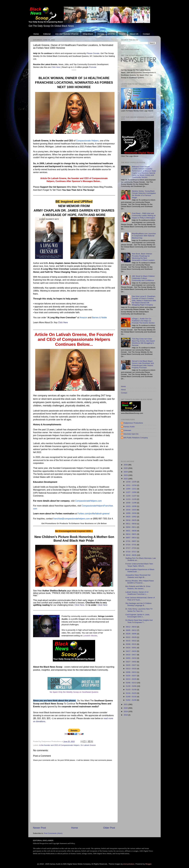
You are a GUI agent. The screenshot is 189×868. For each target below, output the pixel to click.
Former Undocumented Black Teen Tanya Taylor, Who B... (139, 565)
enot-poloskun (129, 864)
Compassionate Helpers (87, 141)
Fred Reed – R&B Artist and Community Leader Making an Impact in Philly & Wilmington (144, 215)
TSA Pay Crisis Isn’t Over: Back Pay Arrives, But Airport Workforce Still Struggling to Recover (143, 342)
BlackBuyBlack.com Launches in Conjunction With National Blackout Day (144, 236)
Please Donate (93, 53)
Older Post (109, 828)
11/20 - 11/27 (131, 496)
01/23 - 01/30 (131, 690)
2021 (126, 704)
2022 (126, 479)
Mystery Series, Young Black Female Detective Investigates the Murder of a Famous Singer (144, 194)
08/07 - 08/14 (131, 538)
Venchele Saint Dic (131, 434)
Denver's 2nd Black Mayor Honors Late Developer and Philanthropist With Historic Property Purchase (143, 364)
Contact (146, 34)
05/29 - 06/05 (131, 634)
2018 (126, 715)
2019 (126, 711)
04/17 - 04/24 (131, 651)
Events (112, 34)
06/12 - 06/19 (131, 627)
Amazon (83, 318)
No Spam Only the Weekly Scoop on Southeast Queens (74, 692)
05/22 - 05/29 (131, 637)
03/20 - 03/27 (131, 665)
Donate (101, 34)
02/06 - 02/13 (131, 683)
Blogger (148, 864)
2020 (126, 708)
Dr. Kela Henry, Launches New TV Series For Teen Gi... (139, 610)
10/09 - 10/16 (131, 513)
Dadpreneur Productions (133, 423)
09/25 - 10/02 (131, 517)
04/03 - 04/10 (131, 658)
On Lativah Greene (88, 745)
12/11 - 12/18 (131, 485)
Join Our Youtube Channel (67, 34)
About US (134, 34)
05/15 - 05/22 (131, 641)
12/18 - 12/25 (131, 482)
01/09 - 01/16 (131, 697)
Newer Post (39, 828)
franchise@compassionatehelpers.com (72, 519)
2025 (126, 468)
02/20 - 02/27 (131, 676)
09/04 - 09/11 (131, 527)
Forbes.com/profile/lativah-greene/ (94, 514)
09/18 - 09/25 (131, 520)
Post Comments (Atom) (53, 833)
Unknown (127, 430)
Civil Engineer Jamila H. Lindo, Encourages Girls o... (138, 616)
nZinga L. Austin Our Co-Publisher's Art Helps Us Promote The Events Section (143, 321)
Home (36, 34)
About (123, 390)
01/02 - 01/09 (131, 700)
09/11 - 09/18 (131, 524)
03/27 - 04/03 (131, 662)
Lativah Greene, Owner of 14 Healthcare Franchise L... (137, 593)
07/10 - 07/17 (131, 552)
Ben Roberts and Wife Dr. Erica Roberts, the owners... (138, 587)
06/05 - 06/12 (131, 630)
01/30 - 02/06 (131, 686)
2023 (126, 475)
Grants (122, 34)
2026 (126, 465)
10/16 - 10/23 (131, 510)
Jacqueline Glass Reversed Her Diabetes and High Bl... (138, 576)
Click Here (56, 67)
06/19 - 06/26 (131, 555)
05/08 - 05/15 (131, 644)
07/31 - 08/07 (131, 541)
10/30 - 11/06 (131, 503)
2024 (126, 472)
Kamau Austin (129, 427)
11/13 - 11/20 (131, 499)
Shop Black (88, 34)
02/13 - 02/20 (131, 679)
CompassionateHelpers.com (88, 501)
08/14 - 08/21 (131, 534)
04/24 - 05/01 (131, 648)
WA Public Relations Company (136, 438)
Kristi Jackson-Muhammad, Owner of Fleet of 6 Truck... (140, 599)
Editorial (47, 34)
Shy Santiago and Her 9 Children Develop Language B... (139, 604)
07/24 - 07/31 (131, 545)
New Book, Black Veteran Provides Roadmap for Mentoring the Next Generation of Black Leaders (143, 257)
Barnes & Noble (99, 318)
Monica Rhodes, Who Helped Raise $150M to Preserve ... (140, 582)
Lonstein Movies (90, 636)
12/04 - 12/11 (131, 489)
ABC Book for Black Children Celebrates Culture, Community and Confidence (143, 278)
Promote (93, 67)
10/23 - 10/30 (131, 506)
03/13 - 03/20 (131, 669)
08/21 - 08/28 (131, 531)
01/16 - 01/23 (131, 693)
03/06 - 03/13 (131, 672)
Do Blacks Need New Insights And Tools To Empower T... (139, 621)
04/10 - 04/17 (131, 655)
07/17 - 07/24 (131, 548)
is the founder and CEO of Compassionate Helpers (59, 745)
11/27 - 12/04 (131, 492)
